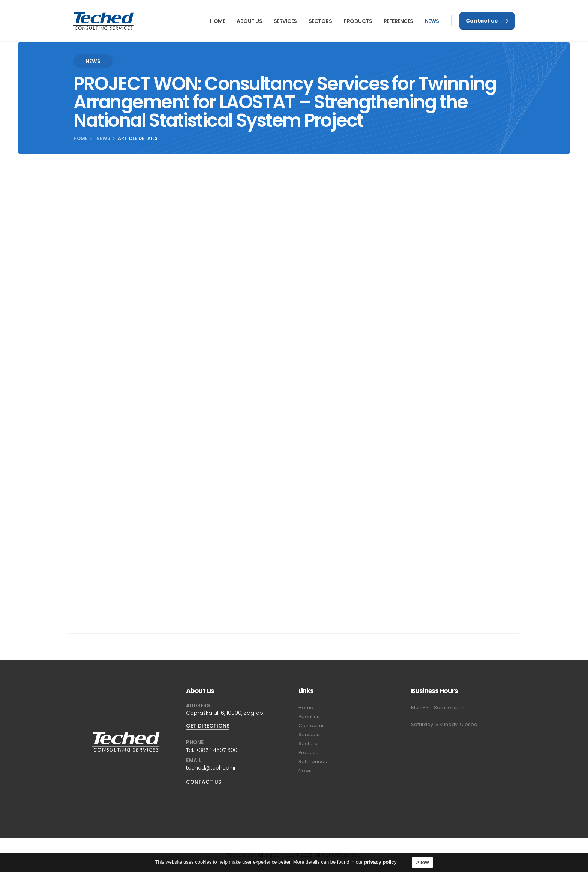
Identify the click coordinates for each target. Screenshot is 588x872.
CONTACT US (204, 782)
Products (358, 21)
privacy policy (380, 864)
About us (249, 21)
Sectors (320, 21)
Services (285, 21)
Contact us (487, 21)
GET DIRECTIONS (208, 726)
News (432, 21)
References (398, 21)
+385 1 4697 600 (217, 750)
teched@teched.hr (211, 768)
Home (217, 21)
